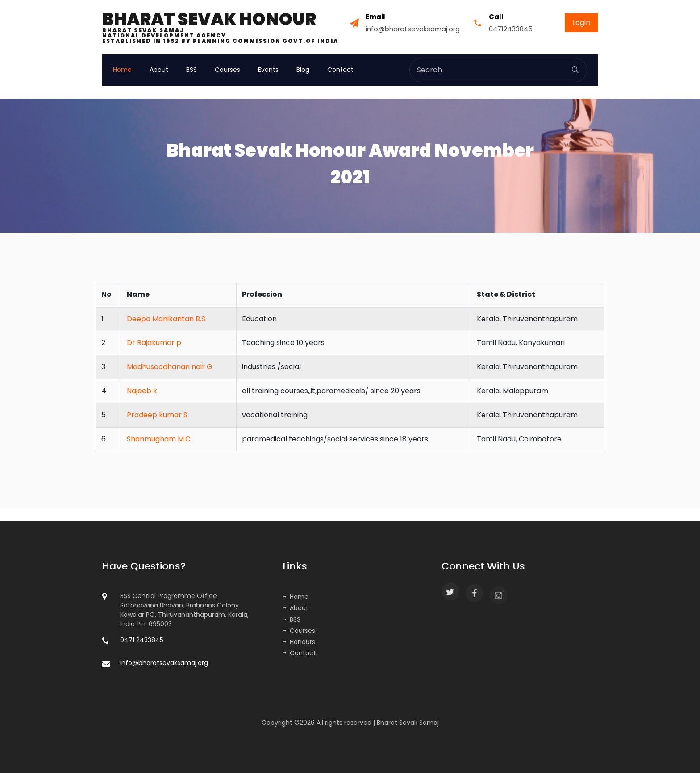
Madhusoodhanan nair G (170, 367)
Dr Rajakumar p (154, 343)
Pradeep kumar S (157, 415)
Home (122, 70)
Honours (299, 642)
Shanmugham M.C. (159, 439)
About (159, 70)
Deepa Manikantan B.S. (167, 319)
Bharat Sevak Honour (220, 27)
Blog (303, 70)
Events (268, 70)
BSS (192, 70)
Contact (340, 70)
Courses (227, 70)
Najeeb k (142, 391)
